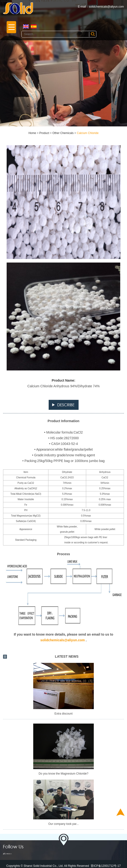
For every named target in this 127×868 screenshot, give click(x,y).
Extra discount (63, 714)
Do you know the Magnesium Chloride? (63, 774)
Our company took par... (63, 824)
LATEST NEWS (67, 656)
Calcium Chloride (88, 133)
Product (44, 133)
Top (120, 812)
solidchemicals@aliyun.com (106, 7)
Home (32, 133)
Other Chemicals (63, 133)
